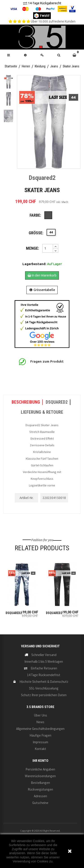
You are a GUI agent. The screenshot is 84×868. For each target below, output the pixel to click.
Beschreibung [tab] (26, 402)
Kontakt (40, 749)
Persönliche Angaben (40, 769)
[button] (59, 55)
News (40, 722)
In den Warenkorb (42, 275)
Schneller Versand (44, 655)
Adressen (40, 796)
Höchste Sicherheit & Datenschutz (44, 682)
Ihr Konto (40, 761)
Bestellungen (40, 783)
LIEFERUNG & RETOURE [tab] (42, 412)
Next (9, 120)
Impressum (40, 742)
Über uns (40, 715)
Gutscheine (40, 803)
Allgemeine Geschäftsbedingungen (40, 729)
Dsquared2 (14, 613)
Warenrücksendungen (40, 776)
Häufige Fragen (40, 735)
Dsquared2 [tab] (57, 402)
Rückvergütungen (40, 789)
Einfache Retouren (44, 668)
